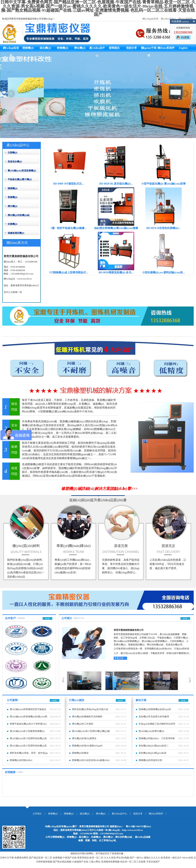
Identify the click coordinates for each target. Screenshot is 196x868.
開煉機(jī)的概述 (80, 753)
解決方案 (141, 700)
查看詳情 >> (120, 658)
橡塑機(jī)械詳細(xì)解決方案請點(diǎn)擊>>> (99, 489)
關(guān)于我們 (149, 49)
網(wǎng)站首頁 (150, 19)
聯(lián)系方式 (17, 243)
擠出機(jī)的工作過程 (83, 724)
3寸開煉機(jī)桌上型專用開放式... (68, 273)
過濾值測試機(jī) (16, 233)
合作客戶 (10, 618)
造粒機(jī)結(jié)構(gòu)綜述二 (154, 746)
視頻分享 (131, 48)
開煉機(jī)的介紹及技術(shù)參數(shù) (91, 760)
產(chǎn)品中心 (168, 19)
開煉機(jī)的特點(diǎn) (21, 760)
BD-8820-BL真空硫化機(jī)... (116, 184)
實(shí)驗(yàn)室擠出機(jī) (151, 731)
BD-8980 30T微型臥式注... (68, 184)
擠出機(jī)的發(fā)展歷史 (84, 738)
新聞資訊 (114, 48)
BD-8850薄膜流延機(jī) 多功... (116, 273)
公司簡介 (67, 618)
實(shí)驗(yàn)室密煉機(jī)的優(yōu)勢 (29, 717)
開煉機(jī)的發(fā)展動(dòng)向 (87, 746)
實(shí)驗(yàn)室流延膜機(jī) (22, 171)
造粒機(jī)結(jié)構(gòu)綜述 (152, 753)
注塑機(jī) (13, 153)
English (183, 48)
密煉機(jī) (63, 48)
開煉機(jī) (28, 48)
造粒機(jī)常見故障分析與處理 (154, 717)
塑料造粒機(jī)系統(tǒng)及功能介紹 (90, 709)
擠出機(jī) (80, 48)
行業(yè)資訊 (77, 700)
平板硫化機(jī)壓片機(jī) (20, 179)
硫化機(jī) (45, 48)
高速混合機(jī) (15, 162)
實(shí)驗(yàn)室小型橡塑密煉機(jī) (27, 731)
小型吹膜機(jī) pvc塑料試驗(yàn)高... (163, 273)
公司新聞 (12, 700)
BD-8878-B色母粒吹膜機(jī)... (164, 228)
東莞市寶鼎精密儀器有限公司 (129, 630)
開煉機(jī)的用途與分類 (150, 760)
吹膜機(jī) (13, 224)
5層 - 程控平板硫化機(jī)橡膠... (68, 228)
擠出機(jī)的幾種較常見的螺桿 (87, 717)
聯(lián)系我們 (185, 19)
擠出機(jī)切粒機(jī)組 (19, 215)
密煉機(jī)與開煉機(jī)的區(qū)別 (155, 709)
